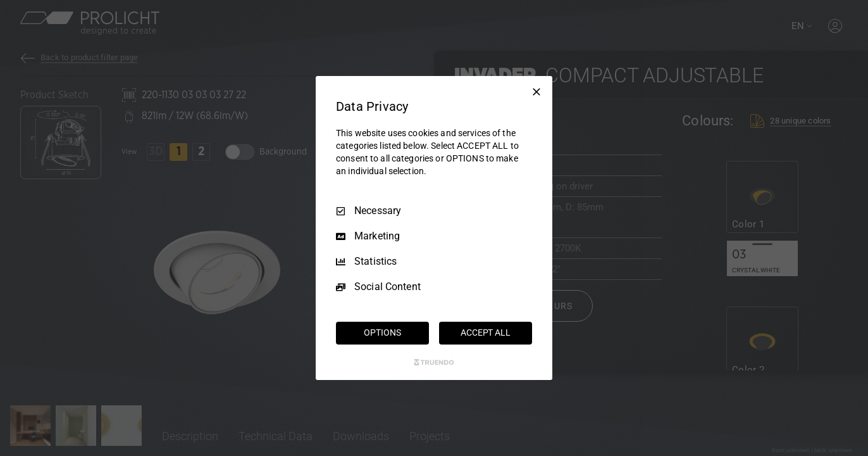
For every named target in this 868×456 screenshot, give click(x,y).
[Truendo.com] (434, 362)
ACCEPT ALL (486, 332)
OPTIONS (382, 332)
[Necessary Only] (536, 92)
